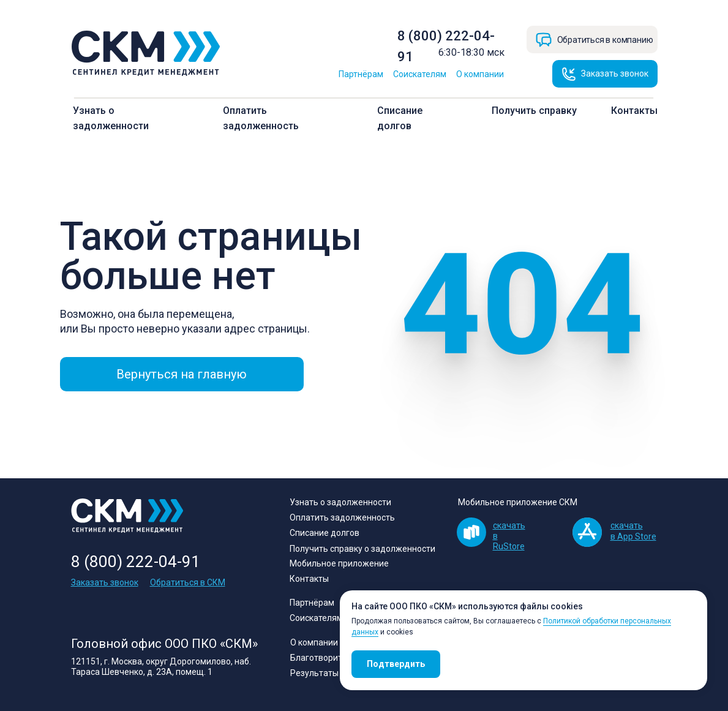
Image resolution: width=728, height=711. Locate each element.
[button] (605, 74)
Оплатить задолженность (342, 517)
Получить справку (534, 111)
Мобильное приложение (339, 563)
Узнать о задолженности (340, 502)
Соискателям (420, 74)
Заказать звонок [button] (105, 582)
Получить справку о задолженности (362, 549)
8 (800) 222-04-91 (136, 562)
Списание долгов (325, 533)
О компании (480, 74)
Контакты (634, 111)
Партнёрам (361, 74)
